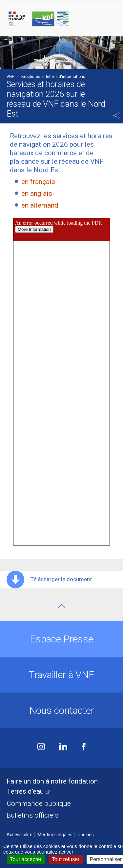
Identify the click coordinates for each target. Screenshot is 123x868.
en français (38, 182)
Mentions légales (55, 835)
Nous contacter (62, 710)
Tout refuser (66, 859)
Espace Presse (61, 639)
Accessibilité (20, 835)
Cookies (86, 835)
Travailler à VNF (61, 675)
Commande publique (39, 803)
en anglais (37, 194)
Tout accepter (26, 859)
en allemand (40, 205)
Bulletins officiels (32, 815)
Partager (116, 116)
